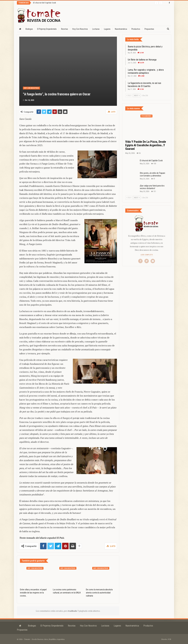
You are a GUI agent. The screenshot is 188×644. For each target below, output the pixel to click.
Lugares (107, 29)
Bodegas (29, 29)
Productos (136, 29)
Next (137, 95)
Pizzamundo (146, 116)
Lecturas (96, 29)
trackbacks (73, 611)
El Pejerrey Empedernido (47, 29)
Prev (129, 95)
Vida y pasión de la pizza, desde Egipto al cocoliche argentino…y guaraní (146, 145)
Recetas (65, 29)
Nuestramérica (121, 29)
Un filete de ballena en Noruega (142, 60)
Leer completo (147, 255)
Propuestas (149, 29)
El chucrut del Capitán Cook (45, 3)
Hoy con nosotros (80, 29)
